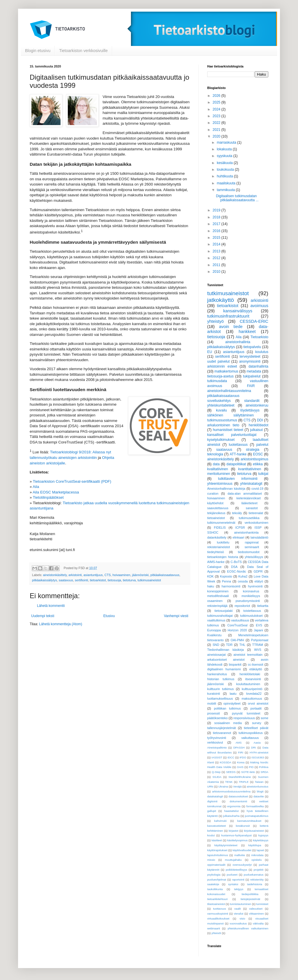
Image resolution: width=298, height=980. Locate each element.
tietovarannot (222, 733)
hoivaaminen (121, 575)
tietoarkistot (98, 580)
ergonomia (234, 806)
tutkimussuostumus (222, 420)
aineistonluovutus (258, 786)
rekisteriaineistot (219, 547)
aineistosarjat (217, 655)
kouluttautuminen (248, 684)
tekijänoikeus (216, 513)
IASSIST (217, 757)
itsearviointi (253, 679)
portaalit (256, 708)
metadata (254, 371)
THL (242, 645)
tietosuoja (114, 580)
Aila (36, 487)
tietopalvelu (252, 347)
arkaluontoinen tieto (223, 425)
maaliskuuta (227, 183)
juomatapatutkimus (257, 816)
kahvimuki (220, 821)
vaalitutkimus (216, 620)
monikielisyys (251, 596)
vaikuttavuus (250, 738)
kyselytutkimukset (221, 440)
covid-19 (257, 489)
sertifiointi (81, 580)
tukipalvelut (252, 376)
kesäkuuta (225, 163)
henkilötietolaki (250, 674)
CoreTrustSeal (237, 625)
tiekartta (263, 606)
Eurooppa (214, 630)
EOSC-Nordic (236, 571)
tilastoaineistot (216, 904)
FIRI (241, 752)
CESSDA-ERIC (254, 321)
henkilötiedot (259, 425)
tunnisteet (262, 904)
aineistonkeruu (257, 405)
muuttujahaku (233, 860)
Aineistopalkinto (217, 748)
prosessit (213, 713)
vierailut (238, 914)
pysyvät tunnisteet (246, 713)
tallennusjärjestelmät (221, 728)
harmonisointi (231, 586)
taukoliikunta (215, 889)
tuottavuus (219, 909)
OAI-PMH (237, 640)
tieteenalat (256, 513)
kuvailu (221, 410)
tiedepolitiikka (250, 894)
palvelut (262, 445)
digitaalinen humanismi (224, 669)
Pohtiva (264, 767)
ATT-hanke (238, 454)
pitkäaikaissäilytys (45, 580)
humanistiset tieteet (228, 430)
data (216, 464)
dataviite (259, 796)
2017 (217, 224)
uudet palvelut (218, 361)
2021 (217, 130)
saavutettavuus (218, 508)
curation (213, 493)
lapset (260, 850)
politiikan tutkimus (227, 708)
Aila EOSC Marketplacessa (56, 492)
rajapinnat (252, 542)
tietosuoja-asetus (220, 376)
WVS (258, 650)
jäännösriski (140, 575)
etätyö (259, 581)
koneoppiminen (218, 591)
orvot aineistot (258, 703)
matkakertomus (226, 371)
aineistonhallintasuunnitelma (229, 391)
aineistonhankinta (246, 532)
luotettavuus (238, 445)
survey (257, 723)
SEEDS (231, 772)
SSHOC (213, 532)
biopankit (235, 664)
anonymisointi (250, 361)
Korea (241, 762)
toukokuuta (226, 170)
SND (216, 645)
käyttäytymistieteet (226, 845)
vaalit (237, 909)
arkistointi (75, 575)
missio (211, 860)
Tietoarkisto (259, 337)
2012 (217, 258)
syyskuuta (225, 156)
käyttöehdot (215, 503)
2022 (217, 123)
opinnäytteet (232, 703)
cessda (243, 581)
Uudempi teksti (43, 616)
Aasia (257, 743)
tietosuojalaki (223, 611)
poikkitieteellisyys (237, 870)
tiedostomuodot (249, 552)
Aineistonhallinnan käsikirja (226, 489)
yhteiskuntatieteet (221, 405)
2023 (217, 116)
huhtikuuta (225, 176)
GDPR (258, 571)
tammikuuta (226, 190)
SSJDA (217, 777)
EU (210, 352)
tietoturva (129, 580)
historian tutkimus (221, 679)
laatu (233, 694)
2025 (217, 102)
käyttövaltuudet (242, 850)
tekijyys (238, 889)
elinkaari (238, 537)
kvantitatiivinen (250, 469)
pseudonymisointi (248, 601)
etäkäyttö (256, 669)
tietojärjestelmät (250, 899)
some (265, 718)
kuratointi (214, 694)
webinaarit (214, 928)
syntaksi (233, 884)
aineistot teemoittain (248, 655)
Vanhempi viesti (176, 616)
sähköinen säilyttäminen (230, 415)
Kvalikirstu (214, 635)
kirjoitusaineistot (254, 831)
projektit (258, 870)
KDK (210, 576)
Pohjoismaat (260, 640)
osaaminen (215, 601)
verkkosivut (215, 742)
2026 (217, 96)
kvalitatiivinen (218, 469)
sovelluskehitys (219, 401)
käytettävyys (261, 840)
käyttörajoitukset (217, 850)
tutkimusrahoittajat (220, 616)
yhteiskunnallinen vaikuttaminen (248, 928)
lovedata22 (254, 694)
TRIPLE (244, 782)
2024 (217, 109)
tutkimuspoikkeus (251, 733)
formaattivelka (255, 806)
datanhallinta (258, 366)
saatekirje (213, 884)
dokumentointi (238, 801)
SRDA (264, 772)
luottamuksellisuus (220, 699)
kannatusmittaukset (249, 821)
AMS (238, 743)
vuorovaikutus (238, 923)
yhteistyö (215, 321)
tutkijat (263, 474)
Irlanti (211, 762)
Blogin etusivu (38, 51)
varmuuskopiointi (218, 914)
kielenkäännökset (248, 498)
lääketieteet (249, 503)
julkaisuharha (232, 816)
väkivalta (258, 923)
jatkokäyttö (221, 300)
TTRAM (258, 645)
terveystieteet (250, 357)
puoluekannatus (254, 875)
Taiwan (259, 782)
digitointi (212, 801)
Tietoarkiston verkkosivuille (83, 51)
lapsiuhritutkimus (218, 855)
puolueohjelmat (217, 880)
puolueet (232, 875)
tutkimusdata (217, 381)
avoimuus (259, 306)
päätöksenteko (217, 718)
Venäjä (237, 786)
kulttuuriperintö (252, 689)
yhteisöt (216, 933)
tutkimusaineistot (149, 580)
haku (211, 586)
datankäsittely (217, 537)
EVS (259, 625)
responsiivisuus (244, 718)
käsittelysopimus (237, 840)
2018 (217, 217)
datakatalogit (215, 796)
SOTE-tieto (248, 772)
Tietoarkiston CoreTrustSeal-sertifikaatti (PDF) (72, 481)
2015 (217, 238)
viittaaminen (256, 914)
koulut (211, 835)
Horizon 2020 (237, 630)
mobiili (212, 703)
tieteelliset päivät (256, 728)
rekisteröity (257, 880)
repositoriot (242, 606)
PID (251, 767)
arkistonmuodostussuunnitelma (231, 791)
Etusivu (109, 616)
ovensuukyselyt (242, 865)
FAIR (251, 386)
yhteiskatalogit (251, 484)
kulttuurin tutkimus (220, 689)
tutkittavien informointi (238, 479)
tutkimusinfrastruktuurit (228, 316)
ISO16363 (258, 757)
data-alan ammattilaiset (245, 493)
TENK (229, 782)
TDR (229, 645)
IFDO (243, 757)
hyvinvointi (255, 586)
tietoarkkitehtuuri (217, 899)
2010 (217, 272)
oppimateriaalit (216, 865)
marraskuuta (227, 142)
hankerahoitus (217, 674)
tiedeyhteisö (216, 552)
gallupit (212, 811)
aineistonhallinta (238, 342)
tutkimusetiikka (249, 518)
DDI (260, 420)
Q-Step (216, 772)
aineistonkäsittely (55, 575)
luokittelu (223, 542)
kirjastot (234, 831)
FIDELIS (220, 528)
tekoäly (237, 513)
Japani (258, 630)
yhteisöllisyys (254, 557)
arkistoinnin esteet (222, 366)
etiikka (258, 464)
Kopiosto (226, 576)
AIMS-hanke (216, 562)
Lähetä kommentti (51, 606)
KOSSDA (226, 762)
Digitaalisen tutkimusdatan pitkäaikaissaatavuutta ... (237, 198)
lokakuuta (225, 149)
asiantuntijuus (93, 575)
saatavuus (66, 580)
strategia (253, 450)
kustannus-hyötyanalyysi (236, 835)
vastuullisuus (240, 620)
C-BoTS (236, 562)
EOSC (258, 454)
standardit (252, 401)
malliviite (240, 855)
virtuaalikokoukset (218, 918)
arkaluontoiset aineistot (226, 660)
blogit (260, 791)
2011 (217, 265)
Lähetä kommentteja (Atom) (61, 624)
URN (210, 786)
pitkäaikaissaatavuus (165, 575)
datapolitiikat (236, 464)
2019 (217, 210)
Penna (227, 581)
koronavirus (251, 591)
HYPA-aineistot (259, 752)
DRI (254, 748)
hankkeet (247, 332)
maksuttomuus (252, 699)
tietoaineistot (216, 518)
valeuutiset (256, 909)
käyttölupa (255, 845)
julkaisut (256, 430)
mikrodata (257, 855)
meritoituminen (219, 474)
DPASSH (239, 748)
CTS (108, 575)
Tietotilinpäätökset (48, 497)
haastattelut (231, 811)
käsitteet (217, 840)
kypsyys (263, 835)
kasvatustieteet (217, 826)
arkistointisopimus (254, 459)
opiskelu (257, 860)
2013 (217, 251)
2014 (217, 244)
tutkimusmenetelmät (221, 523)
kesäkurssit (243, 826)
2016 (217, 231)
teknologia (215, 454)
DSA (234, 567)
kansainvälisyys (238, 311)
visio (242, 918)
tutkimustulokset (251, 616)
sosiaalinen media (228, 723)
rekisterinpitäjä (217, 606)
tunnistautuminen (241, 904)
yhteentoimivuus (220, 484)
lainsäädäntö (259, 537)
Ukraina (223, 786)
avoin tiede (231, 327)
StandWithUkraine (240, 777)
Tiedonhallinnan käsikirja (226, 650)
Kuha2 (243, 576)
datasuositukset (238, 796)
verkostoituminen (256, 523)
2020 (217, 136)
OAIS (240, 767)
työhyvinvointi (217, 738)
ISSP (258, 528)
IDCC (231, 757)
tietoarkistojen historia (223, 557)
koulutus (262, 352)
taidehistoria (255, 884)
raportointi (238, 880)
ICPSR (240, 528)
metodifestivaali (218, 596)
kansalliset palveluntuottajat (232, 435)
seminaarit (252, 547)
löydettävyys (250, 410)
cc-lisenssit (256, 664)
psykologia (214, 875)
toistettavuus (252, 611)
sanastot (252, 508)
